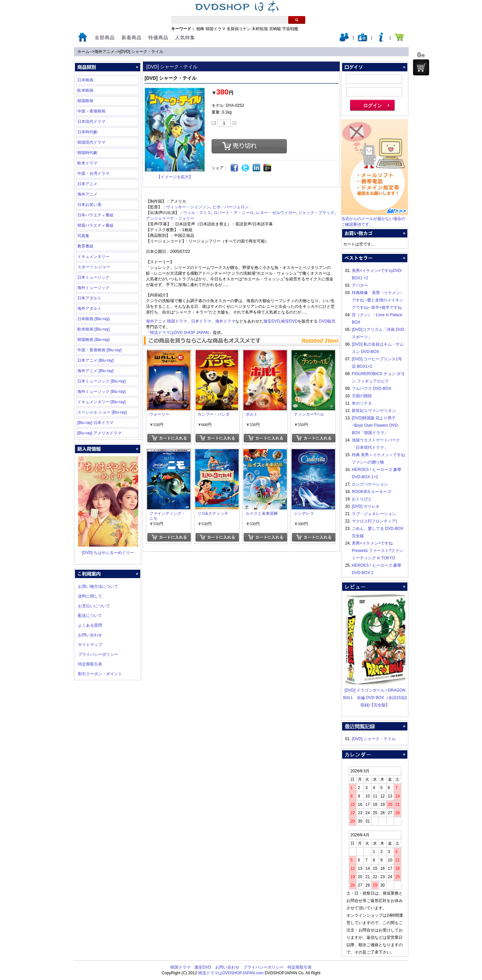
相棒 (200, 29)
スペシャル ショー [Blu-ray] (102, 412)
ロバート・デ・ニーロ (234, 213)
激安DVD (272, 321)
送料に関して (90, 596)
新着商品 (132, 38)
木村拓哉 (260, 29)
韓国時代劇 (87, 153)
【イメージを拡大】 (175, 177)
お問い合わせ (90, 635)
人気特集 (185, 38)
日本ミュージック (93, 277)
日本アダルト (89, 298)
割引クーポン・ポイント (100, 674)
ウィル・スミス (197, 213)
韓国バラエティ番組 (95, 225)
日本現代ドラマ (91, 122)
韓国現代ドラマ (91, 142)
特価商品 (158, 38)
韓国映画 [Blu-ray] (93, 340)
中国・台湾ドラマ (93, 173)
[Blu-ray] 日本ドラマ (95, 423)
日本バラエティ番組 (95, 215)
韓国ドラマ (216, 29)
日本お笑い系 (89, 205)
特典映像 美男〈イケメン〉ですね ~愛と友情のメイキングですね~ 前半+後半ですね (378, 300)
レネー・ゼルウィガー (276, 213)
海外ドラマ (225, 321)
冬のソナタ (362, 403)
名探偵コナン (239, 29)
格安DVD (289, 321)
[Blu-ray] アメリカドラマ (99, 433)
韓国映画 (85, 101)
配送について (90, 616)
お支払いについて (94, 606)
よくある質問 (90, 625)
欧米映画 (85, 90)
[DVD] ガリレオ (366, 506)
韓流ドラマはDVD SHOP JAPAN (179, 333)
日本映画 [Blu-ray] (93, 319)
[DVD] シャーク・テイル (141, 52)
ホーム (83, 52)
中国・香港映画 (91, 111)
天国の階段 (362, 396)
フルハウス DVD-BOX (372, 389)
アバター (360, 285)
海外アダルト (89, 308)
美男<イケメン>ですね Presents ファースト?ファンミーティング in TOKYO (377, 551)
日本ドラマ (201, 321)
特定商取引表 (90, 664)
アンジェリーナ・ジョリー (170, 218)
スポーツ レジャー (94, 267)
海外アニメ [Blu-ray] (95, 371)
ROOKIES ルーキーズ (372, 492)
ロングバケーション (370, 484)
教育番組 (85, 246)
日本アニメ (87, 184)
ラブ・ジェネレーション (374, 514)
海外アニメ (104, 52)
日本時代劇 (87, 132)
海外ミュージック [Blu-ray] (101, 392)
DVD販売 (327, 321)
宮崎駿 (275, 29)
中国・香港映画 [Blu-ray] (99, 350)
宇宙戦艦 (290, 29)
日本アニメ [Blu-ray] (95, 360)
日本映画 (85, 80)
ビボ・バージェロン (231, 207)
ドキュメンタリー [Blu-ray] (101, 402)
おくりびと (362, 499)
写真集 (83, 236)
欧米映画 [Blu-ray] (93, 329)
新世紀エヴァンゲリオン (374, 411)
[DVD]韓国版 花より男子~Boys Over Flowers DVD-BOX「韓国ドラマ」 (375, 425)
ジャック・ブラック (316, 213)
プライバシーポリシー (98, 654)
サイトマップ (90, 645)
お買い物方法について (98, 586)
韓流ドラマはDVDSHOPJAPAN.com (231, 973)
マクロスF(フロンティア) (374, 521)
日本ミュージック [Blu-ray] (101, 381)
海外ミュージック (93, 288)
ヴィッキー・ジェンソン (188, 207)
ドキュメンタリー (93, 257)
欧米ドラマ (87, 163)
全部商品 (105, 38)
